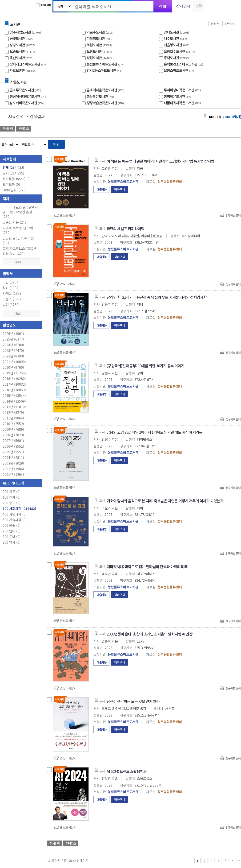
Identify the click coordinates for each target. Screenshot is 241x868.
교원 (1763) (11, 305)
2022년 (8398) (13, 356)
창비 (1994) (11, 288)
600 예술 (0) (12, 525)
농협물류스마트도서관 (102, 64)
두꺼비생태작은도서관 (183, 90)
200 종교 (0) (12, 503)
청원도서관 (94, 58)
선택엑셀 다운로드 (225, 129)
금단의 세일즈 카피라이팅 (125, 229)
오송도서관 (17, 51)
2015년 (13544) (14, 395)
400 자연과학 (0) (15, 514)
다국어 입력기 (199, 6)
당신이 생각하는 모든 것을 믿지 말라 (133, 701)
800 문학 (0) (12, 537)
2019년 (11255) (14, 373)
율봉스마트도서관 (176, 70)
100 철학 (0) (12, 497)
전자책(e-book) (17, 179)
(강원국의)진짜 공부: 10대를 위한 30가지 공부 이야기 (145, 366)
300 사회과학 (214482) (19, 508)
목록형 (235, 144)
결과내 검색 (43, 5)
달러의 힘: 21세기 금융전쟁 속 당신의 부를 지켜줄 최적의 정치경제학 (157, 297)
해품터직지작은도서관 (183, 103)
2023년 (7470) (13, 350)
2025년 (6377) (13, 339)
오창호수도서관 (175, 51)
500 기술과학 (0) (15, 520)
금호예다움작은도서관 (106, 90)
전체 (13, 167)
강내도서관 (171, 32)
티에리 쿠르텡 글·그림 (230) (18, 230)
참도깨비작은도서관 (27, 103)
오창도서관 (94, 51)
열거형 (227, 144)
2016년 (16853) (14, 390)
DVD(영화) (14, 190)
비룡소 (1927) (13, 299)
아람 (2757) (11, 282)
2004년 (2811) (13, 457)
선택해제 (229, 23)
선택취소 (24, 129)
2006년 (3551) (13, 446)
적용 (56, 144)
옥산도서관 (17, 58)
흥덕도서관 (171, 58)
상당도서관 (17, 45)
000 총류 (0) (12, 492)
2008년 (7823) (13, 435)
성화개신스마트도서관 (25, 64)
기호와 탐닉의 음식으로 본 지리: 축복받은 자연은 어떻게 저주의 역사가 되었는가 (165, 501)
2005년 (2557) (13, 452)
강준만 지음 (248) (15, 222)
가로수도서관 (96, 32)
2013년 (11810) (14, 407)
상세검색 (183, 6)
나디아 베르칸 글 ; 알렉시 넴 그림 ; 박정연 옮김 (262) (20, 212)
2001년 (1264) (13, 474)
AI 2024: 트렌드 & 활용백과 (127, 771)
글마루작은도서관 (26, 90)
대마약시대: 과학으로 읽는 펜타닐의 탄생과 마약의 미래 (147, 566)
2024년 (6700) (13, 345)
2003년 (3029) (13, 463)
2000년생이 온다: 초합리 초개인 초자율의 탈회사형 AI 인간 (149, 634)
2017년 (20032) (14, 384)
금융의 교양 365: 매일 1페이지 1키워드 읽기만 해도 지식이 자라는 (155, 432)
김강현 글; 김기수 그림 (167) (18, 240)
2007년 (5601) (13, 441)
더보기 (21, 262)
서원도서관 (94, 45)
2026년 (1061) (13, 333)
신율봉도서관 (173, 45)
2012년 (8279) (13, 412)
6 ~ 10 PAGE (232, 861)
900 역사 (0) (12, 542)
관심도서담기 (68, 215)
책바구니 (120, 189)
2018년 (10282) (14, 379)
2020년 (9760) (13, 367)
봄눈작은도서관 (101, 96)
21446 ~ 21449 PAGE (238, 861)
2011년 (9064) (13, 418)
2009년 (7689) (13, 429)
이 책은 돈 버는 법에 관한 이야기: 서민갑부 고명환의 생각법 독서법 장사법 (160, 161)
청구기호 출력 (233, 215)
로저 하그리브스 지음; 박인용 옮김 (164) (20, 251)
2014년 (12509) (14, 401)
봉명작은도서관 (178, 96)
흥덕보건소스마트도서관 (181, 64)
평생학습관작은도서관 (106, 103)
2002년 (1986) (13, 469)
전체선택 (215, 23)
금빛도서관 (17, 38)
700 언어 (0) (12, 531)
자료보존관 (17, 70)
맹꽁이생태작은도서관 (28, 96)
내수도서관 (171, 38)
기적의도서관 (96, 38)
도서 (13, 173)
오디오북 (11, 184)
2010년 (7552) (13, 424)
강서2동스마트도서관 (101, 70)
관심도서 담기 (157, 129)
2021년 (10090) (14, 362)
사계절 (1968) (13, 293)
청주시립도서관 (20, 32)
